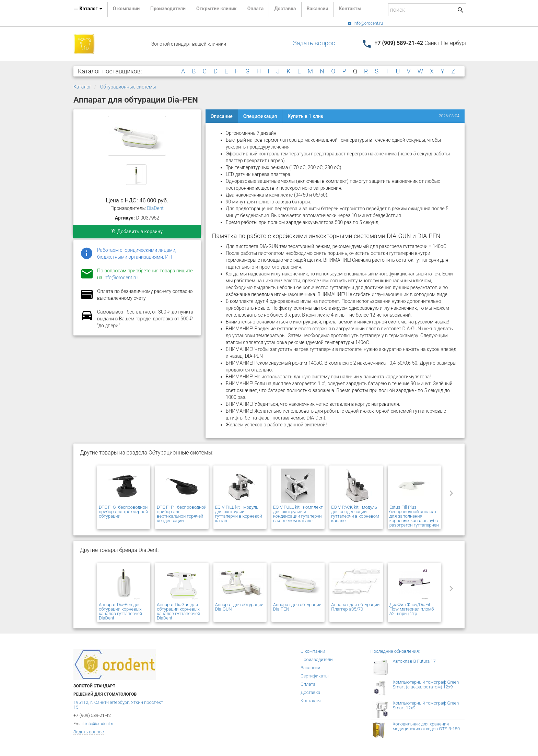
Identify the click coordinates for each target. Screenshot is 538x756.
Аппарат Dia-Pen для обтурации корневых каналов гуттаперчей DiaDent (120, 611)
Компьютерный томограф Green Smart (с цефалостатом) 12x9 (426, 684)
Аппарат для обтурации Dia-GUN (239, 607)
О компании (126, 9)
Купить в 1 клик (305, 116)
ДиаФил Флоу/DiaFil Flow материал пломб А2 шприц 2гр (412, 609)
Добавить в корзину (137, 232)
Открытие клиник (217, 9)
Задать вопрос (314, 43)
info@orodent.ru (365, 23)
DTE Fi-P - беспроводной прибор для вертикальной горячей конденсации (182, 514)
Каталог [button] (88, 9)
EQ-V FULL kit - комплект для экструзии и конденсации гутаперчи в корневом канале (298, 514)
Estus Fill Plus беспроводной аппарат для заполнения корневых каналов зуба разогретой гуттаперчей (414, 516)
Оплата (255, 9)
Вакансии (318, 9)
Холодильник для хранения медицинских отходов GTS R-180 (426, 726)
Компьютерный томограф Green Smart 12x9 (426, 705)
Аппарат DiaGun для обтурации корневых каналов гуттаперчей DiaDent (178, 611)
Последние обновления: (395, 651)
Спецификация (260, 116)
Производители (168, 9)
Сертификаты (315, 676)
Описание (222, 116)
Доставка (285, 9)
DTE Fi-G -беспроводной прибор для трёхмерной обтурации (123, 512)
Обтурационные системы (128, 87)
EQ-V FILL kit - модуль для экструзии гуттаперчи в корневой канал (239, 514)
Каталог (82, 87)
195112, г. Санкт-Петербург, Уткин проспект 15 (118, 705)
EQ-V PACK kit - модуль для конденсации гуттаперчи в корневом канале (355, 514)
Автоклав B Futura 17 (414, 661)
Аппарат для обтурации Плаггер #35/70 (355, 607)
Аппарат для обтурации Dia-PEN (297, 607)
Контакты (350, 9)
